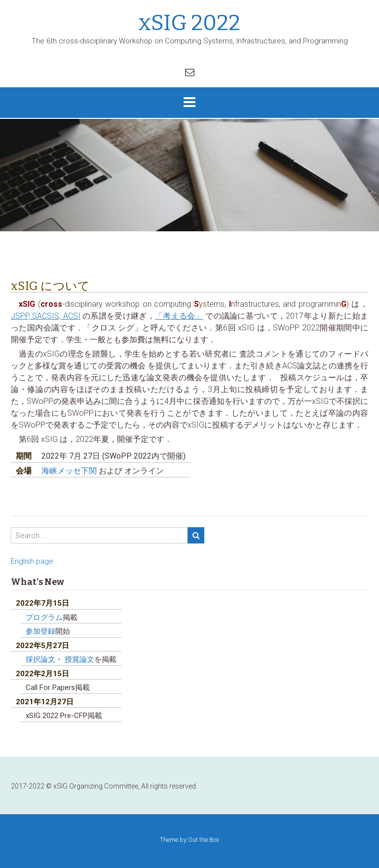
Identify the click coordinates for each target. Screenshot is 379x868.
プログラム (44, 617)
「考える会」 (179, 316)
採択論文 (40, 659)
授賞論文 (79, 659)
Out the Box (204, 840)
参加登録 (40, 631)
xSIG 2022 (189, 23)
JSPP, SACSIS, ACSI (46, 316)
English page (32, 561)
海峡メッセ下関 (70, 471)
